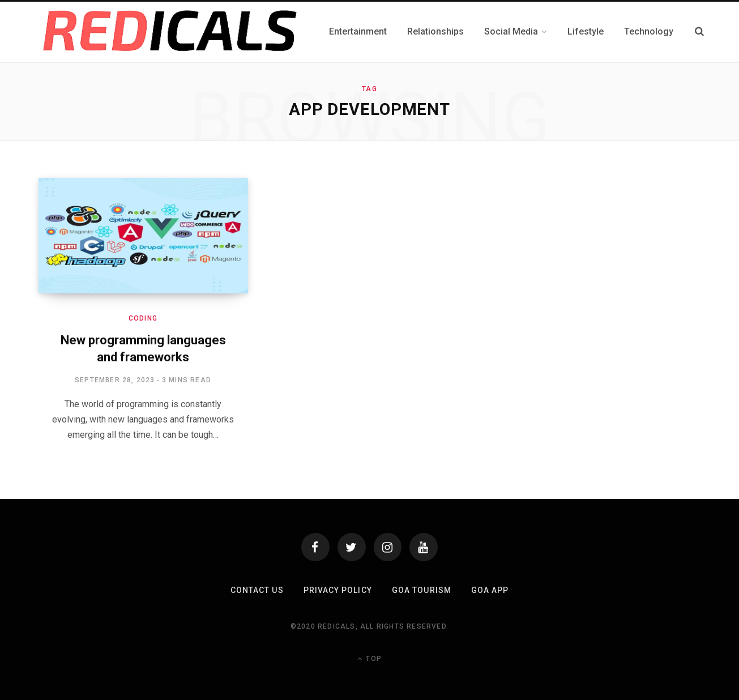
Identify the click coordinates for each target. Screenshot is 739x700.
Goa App (489, 590)
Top (369, 659)
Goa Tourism (422, 590)
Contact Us (257, 590)
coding (143, 318)
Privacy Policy (338, 590)
